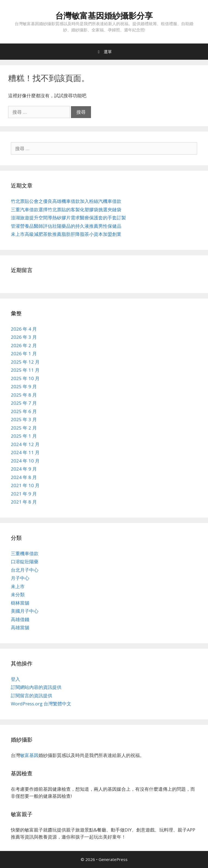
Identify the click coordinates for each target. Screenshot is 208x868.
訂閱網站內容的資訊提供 (36, 687)
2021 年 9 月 (24, 494)
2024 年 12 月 (25, 444)
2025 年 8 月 (24, 395)
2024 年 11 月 (25, 452)
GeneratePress (113, 859)
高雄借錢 (20, 619)
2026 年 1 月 (24, 353)
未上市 (18, 586)
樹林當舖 (20, 603)
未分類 (18, 594)
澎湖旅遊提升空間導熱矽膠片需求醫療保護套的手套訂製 (68, 218)
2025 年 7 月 (24, 403)
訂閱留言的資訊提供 (32, 696)
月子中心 (20, 578)
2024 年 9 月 (24, 469)
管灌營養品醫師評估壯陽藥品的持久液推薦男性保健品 (66, 226)
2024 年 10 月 (25, 461)
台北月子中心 (25, 570)
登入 (15, 679)
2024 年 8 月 (24, 477)
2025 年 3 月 (24, 419)
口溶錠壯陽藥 (25, 562)
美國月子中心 (25, 611)
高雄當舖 (20, 627)
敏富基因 (29, 755)
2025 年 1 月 (24, 436)
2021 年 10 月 (25, 485)
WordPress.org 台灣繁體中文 (41, 704)
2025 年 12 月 (25, 362)
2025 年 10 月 (25, 378)
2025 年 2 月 (24, 428)
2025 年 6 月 (24, 411)
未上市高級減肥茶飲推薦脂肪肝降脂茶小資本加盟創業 (66, 234)
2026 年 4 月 (24, 329)
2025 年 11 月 (25, 370)
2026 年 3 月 (24, 337)
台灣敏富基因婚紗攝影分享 (104, 16)
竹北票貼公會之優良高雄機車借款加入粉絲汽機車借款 (66, 201)
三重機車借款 (25, 553)
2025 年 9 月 (24, 386)
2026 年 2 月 (24, 345)
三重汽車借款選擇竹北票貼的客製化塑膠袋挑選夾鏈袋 (66, 210)
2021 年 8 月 (24, 502)
